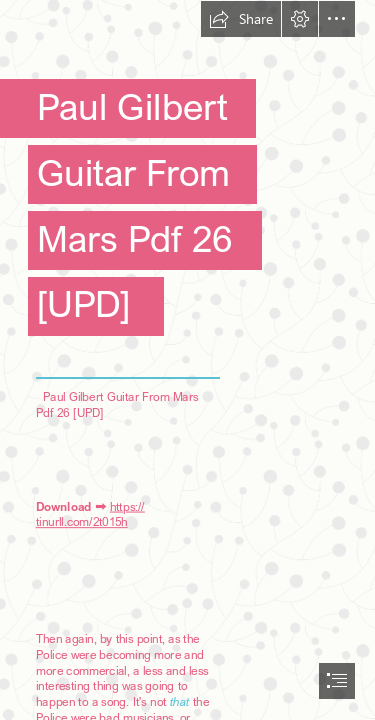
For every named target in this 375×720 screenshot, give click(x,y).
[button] (241, 19)
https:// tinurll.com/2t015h (90, 514)
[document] (187, 360)
